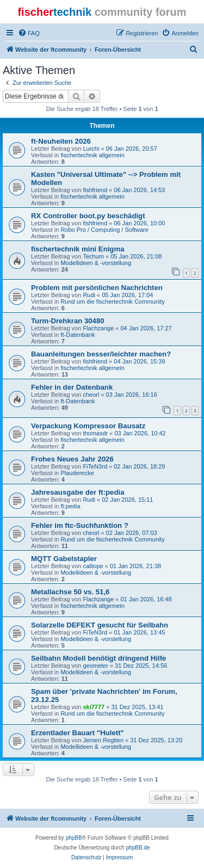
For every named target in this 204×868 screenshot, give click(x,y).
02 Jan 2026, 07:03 (132, 533)
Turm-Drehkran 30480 (68, 321)
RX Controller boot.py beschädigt (88, 216)
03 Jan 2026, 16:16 (132, 395)
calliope (93, 566)
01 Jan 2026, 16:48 (146, 599)
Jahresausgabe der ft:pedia (78, 492)
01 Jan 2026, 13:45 (139, 632)
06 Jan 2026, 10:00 (139, 223)
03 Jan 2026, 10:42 (140, 433)
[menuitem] (29, 33)
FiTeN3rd (95, 466)
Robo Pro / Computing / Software (104, 230)
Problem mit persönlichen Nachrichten (97, 288)
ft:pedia (70, 506)
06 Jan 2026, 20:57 (132, 149)
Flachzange (98, 328)
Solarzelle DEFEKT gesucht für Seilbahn (100, 625)
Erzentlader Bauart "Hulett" (78, 733)
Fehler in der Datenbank (72, 387)
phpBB (74, 838)
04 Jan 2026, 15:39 (139, 361)
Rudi (89, 295)
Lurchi (91, 149)
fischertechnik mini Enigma (78, 249)
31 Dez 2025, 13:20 (156, 740)
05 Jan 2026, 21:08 (136, 256)
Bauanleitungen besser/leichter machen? (101, 354)
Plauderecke (77, 473)
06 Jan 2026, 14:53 (139, 190)
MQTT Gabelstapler (64, 559)
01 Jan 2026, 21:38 (135, 566)
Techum (93, 256)
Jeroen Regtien (103, 740)
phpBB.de (138, 848)
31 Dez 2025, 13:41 (137, 707)
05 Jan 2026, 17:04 (127, 295)
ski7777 (94, 707)
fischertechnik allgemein (92, 155)
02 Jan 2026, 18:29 (139, 466)
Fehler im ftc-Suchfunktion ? (80, 525)
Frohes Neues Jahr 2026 (72, 459)
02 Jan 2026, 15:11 (127, 500)
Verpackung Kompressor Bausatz (88, 426)
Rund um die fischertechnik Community (112, 301)
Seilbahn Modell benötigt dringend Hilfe (98, 658)
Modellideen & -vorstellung (96, 263)
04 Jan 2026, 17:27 (146, 328)
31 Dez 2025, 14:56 (141, 666)
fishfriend (95, 190)
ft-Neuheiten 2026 (61, 141)
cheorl (91, 395)
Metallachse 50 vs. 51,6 (70, 592)
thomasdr (95, 433)
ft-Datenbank (78, 335)
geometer (95, 666)
